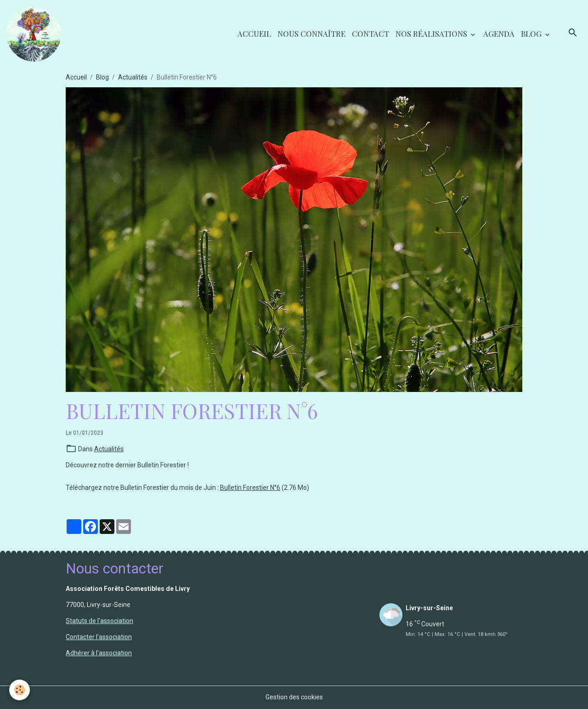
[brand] (35, 34)
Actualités (133, 77)
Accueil (254, 34)
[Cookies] (20, 690)
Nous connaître (311, 34)
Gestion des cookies (294, 697)
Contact (370, 34)
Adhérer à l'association (99, 653)
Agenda (499, 34)
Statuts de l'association (99, 621)
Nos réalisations (432, 34)
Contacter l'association (99, 637)
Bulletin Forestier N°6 (250, 488)
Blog (532, 34)
